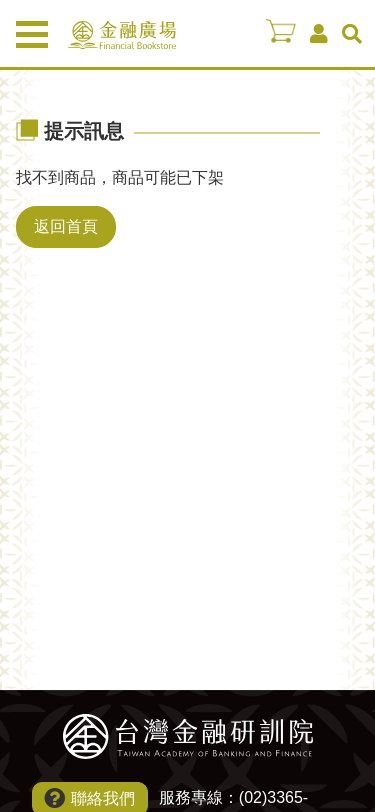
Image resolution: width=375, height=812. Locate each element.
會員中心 (319, 34)
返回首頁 (66, 226)
